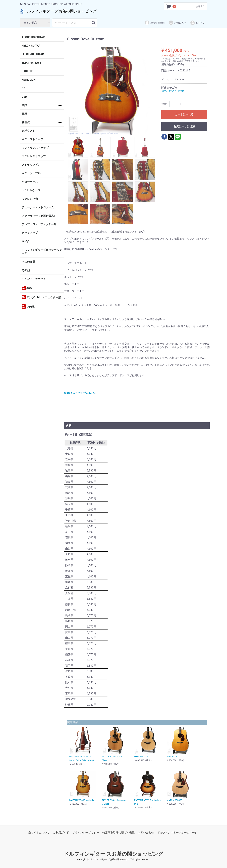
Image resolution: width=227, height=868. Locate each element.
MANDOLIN (29, 80)
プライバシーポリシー (86, 833)
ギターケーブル (31, 173)
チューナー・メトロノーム (38, 207)
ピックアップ (30, 233)
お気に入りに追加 (184, 126)
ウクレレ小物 (30, 199)
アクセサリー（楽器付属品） (39, 216)
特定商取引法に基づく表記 (119, 833)
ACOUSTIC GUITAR (33, 37)
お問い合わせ (146, 833)
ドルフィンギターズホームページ (177, 833)
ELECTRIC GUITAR (33, 54)
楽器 (27, 288)
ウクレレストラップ (34, 156)
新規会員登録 (155, 23)
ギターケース (30, 182)
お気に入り (177, 23)
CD (23, 88)
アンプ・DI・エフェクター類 (39, 224)
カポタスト (28, 131)
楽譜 (24, 105)
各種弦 (26, 122)
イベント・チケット (34, 279)
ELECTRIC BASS (32, 63)
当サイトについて (39, 833)
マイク (26, 241)
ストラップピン (31, 165)
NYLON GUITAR (31, 46)
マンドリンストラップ (35, 148)
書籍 (24, 114)
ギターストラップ (32, 139)
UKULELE (27, 71)
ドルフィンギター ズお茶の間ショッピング (113, 854)
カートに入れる (184, 114)
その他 (26, 270)
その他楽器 (28, 262)
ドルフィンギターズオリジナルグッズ (42, 252)
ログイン (198, 23)
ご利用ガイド (61, 833)
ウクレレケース (31, 190)
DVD (24, 97)
